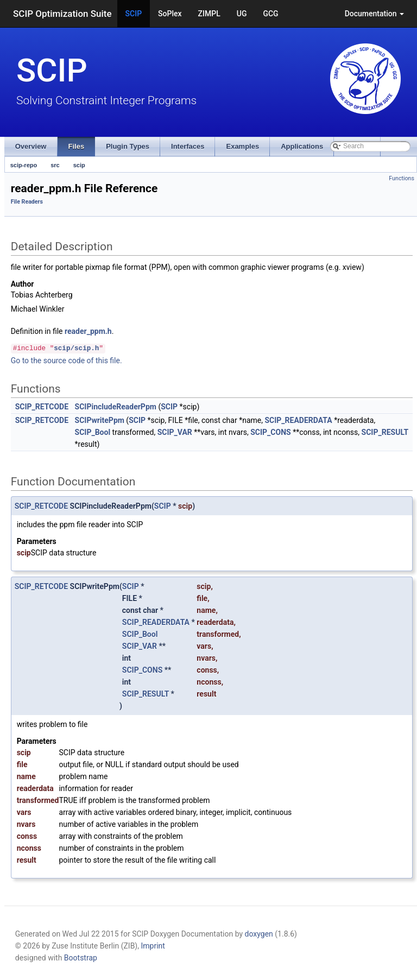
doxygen (259, 934)
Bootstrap (81, 958)
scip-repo (24, 165)
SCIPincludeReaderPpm (116, 407)
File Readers (27, 202)
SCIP (134, 14)
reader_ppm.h (88, 331)
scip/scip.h (76, 349)
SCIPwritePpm (100, 420)
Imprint (153, 946)
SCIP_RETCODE (42, 407)
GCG (270, 14)
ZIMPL (209, 14)
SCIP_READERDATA (298, 420)
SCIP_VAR (175, 432)
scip (79, 165)
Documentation (374, 14)
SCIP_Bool (93, 432)
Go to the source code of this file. (67, 361)
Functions (402, 178)
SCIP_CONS (270, 432)
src (55, 165)
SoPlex (170, 14)
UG (242, 14)
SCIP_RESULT (385, 432)
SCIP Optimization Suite (62, 14)
